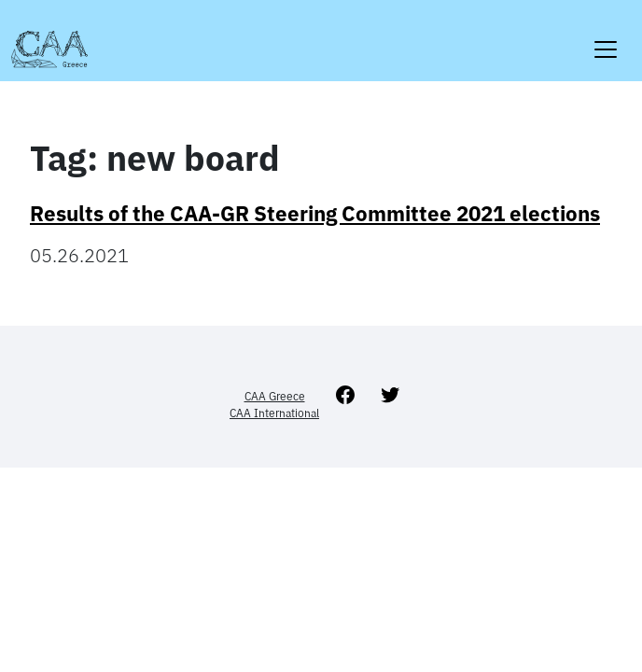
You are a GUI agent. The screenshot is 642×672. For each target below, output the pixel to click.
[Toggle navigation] (606, 38)
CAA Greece (275, 396)
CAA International (274, 413)
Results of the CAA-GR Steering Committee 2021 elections (315, 213)
